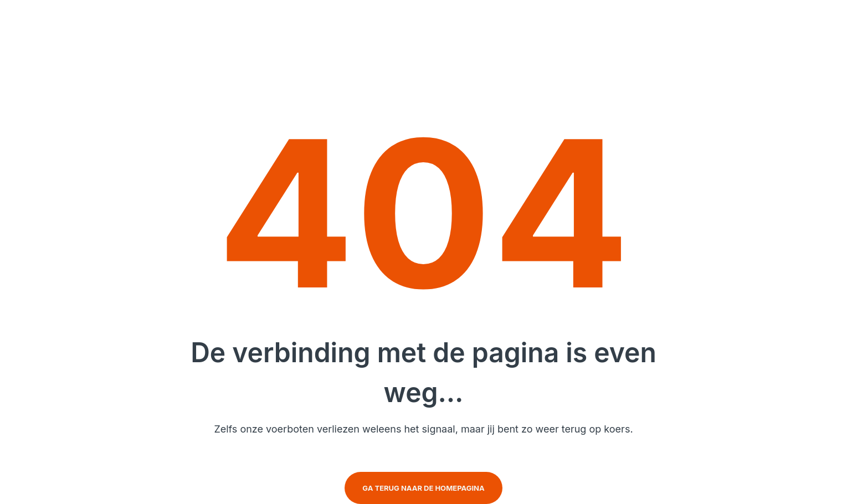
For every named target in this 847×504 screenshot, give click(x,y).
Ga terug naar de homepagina (423, 488)
